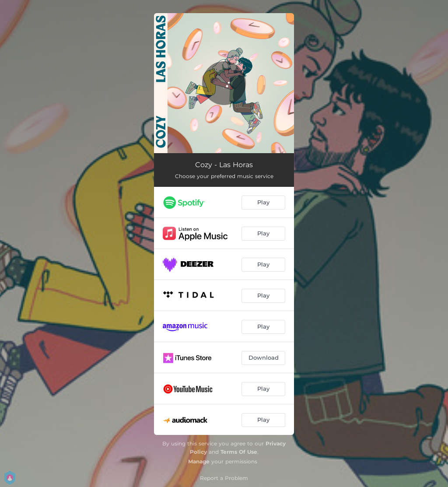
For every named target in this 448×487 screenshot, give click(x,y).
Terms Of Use (239, 452)
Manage (199, 461)
